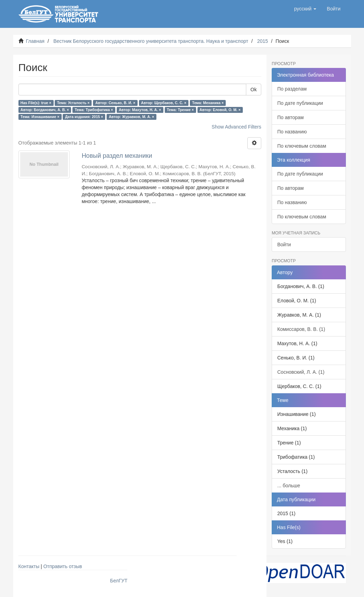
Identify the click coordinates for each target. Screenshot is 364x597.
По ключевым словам (302, 146)
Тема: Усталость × (73, 103)
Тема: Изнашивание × (40, 117)
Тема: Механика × (208, 103)
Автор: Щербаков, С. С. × (164, 103)
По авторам (291, 117)
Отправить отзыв (63, 566)
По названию (292, 132)
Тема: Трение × (180, 110)
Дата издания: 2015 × (84, 117)
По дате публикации (300, 103)
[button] (305, 9)
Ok (254, 90)
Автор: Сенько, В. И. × (115, 103)
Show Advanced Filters (237, 127)
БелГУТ (119, 581)
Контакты (29, 566)
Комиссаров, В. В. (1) (301, 329)
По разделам (292, 89)
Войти (284, 245)
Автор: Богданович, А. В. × (45, 110)
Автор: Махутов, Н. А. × (140, 110)
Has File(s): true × (36, 103)
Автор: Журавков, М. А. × (131, 117)
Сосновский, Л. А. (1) (301, 372)
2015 (262, 41)
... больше (289, 486)
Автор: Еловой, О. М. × (220, 110)
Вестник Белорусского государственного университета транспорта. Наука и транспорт (151, 41)
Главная (35, 41)
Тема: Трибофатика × (94, 110)
